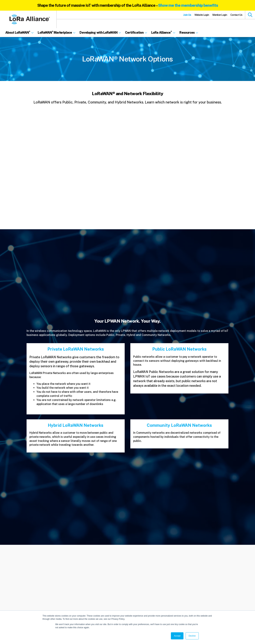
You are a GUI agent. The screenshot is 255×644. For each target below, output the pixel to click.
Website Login (202, 15)
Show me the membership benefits (188, 5)
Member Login (220, 15)
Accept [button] (177, 636)
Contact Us (236, 15)
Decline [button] (192, 636)
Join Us (187, 15)
